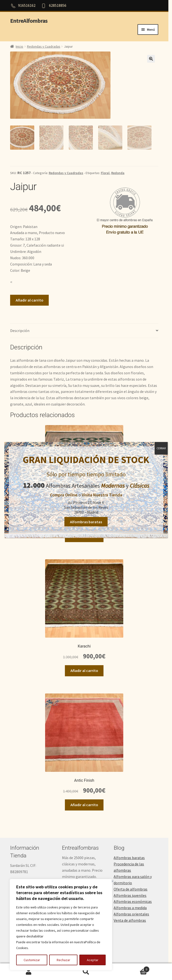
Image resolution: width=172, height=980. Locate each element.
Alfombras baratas (86, 522)
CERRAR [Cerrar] (161, 448)
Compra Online (64, 495)
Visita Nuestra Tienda (102, 495)
